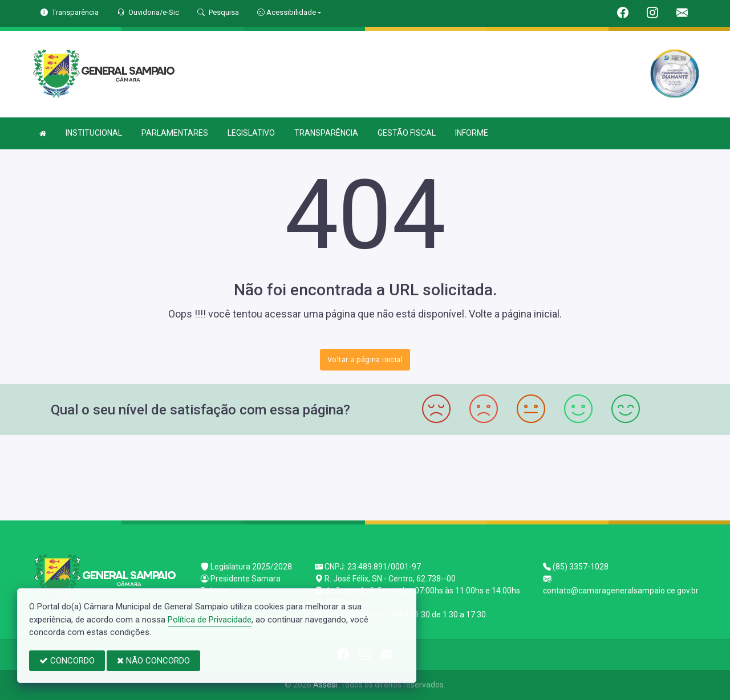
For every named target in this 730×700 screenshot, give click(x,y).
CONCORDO (67, 661)
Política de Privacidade (210, 620)
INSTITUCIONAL (94, 133)
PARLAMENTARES (175, 133)
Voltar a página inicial (365, 359)
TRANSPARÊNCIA (326, 133)
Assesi (325, 685)
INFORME (472, 133)
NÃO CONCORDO (153, 661)
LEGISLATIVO (251, 133)
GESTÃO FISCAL (407, 133)
